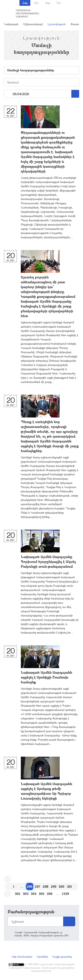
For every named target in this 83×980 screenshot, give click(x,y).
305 (42, 894)
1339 (65, 894)
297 (38, 887)
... (8, 94)
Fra (59, 3)
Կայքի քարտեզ (62, 957)
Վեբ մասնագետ (22, 957)
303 (26, 894)
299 (54, 887)
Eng (48, 3)
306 (50, 894)
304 (34, 894)
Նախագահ (11, 24)
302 (18, 894)
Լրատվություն (57, 24)
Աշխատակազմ (33, 24)
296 (30, 887)
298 (45, 887)
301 (69, 887)
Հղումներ (42, 957)
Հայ (25, 3)
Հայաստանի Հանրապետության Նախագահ (27, 13)
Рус (36, 3)
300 (61, 887)
